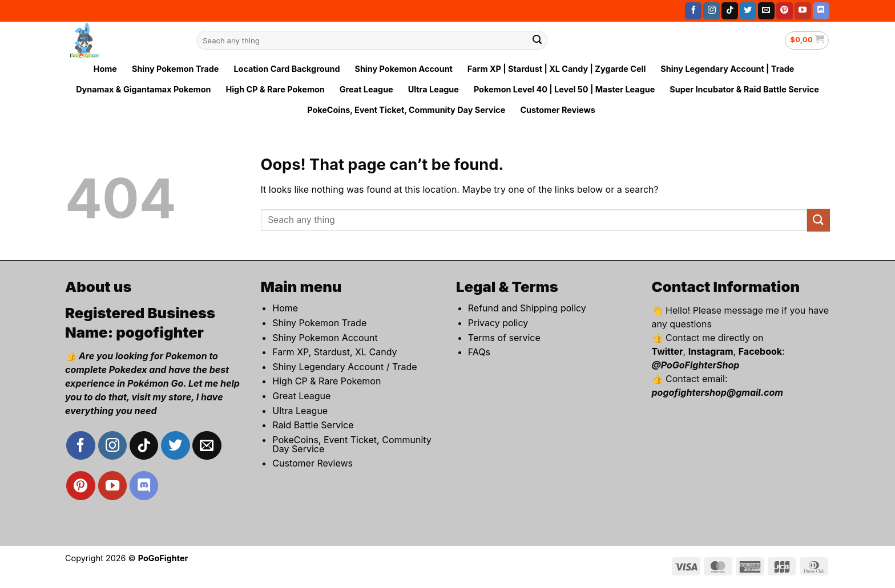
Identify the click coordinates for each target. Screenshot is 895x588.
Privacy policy (498, 323)
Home (105, 69)
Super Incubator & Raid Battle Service (744, 89)
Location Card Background (287, 69)
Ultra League (434, 89)
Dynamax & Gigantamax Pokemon (143, 89)
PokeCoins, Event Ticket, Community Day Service (406, 110)
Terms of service (504, 338)
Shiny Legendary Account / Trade (344, 367)
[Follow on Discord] (821, 11)
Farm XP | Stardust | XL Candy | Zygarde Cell (557, 69)
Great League (366, 89)
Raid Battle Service (313, 425)
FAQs (479, 352)
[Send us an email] (766, 11)
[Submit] (537, 40)
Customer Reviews (557, 110)
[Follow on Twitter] (748, 11)
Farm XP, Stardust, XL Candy (334, 352)
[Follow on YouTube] (803, 11)
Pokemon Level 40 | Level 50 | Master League (564, 89)
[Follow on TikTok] (730, 11)
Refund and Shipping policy (527, 308)
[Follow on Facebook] (693, 11)
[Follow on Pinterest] (785, 11)
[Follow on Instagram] (711, 11)
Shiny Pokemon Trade (175, 69)
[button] (807, 40)
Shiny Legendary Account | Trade (727, 69)
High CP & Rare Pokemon (275, 89)
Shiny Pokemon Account (403, 69)
